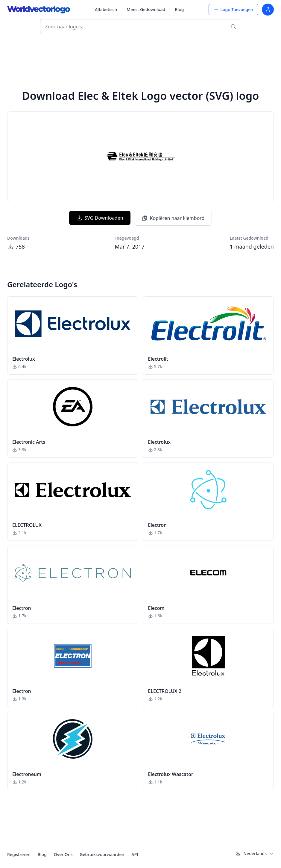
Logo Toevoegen (233, 9)
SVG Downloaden (100, 218)
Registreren (19, 854)
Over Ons (63, 854)
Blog (179, 9)
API (135, 854)
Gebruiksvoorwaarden (102, 854)
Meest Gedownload (146, 9)
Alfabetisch (106, 9)
